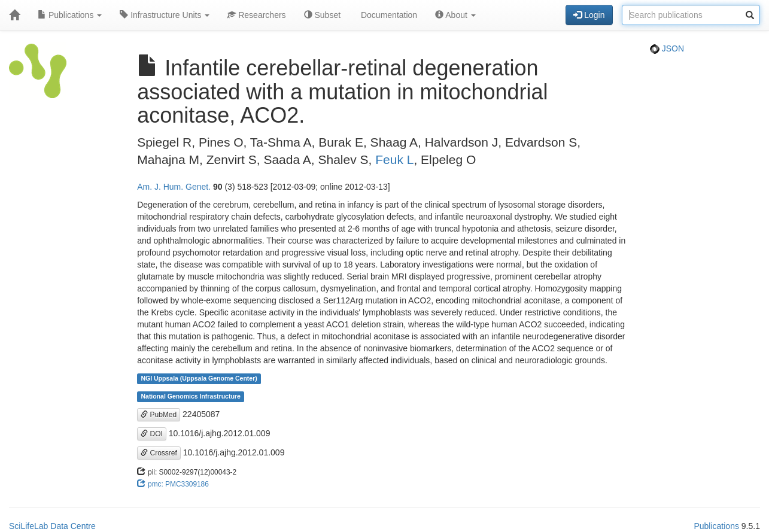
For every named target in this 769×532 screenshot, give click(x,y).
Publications (70, 15)
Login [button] (589, 15)
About (455, 15)
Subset (322, 15)
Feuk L (394, 159)
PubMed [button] (159, 415)
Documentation (388, 15)
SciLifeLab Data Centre (52, 526)
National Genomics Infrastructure (190, 397)
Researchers (256, 15)
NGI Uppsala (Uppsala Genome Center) (199, 379)
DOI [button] (152, 434)
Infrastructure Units (165, 15)
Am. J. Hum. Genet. (174, 187)
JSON (667, 48)
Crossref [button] (159, 453)
